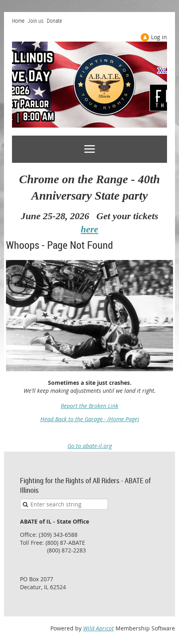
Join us (36, 21)
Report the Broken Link (89, 406)
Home (18, 21)
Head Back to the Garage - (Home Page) (90, 419)
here (89, 229)
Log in (159, 37)
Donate (54, 21)
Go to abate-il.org (90, 446)
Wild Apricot (98, 628)
